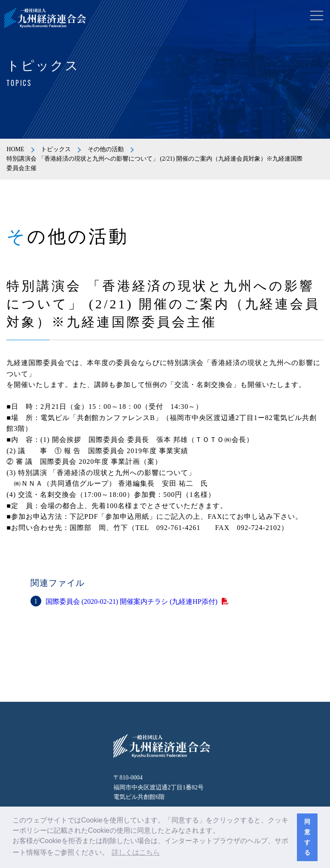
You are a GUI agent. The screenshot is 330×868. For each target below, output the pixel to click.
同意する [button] (307, 837)
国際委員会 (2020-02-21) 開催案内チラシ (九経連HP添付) (131, 602)
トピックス (56, 149)
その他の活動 (106, 149)
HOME (15, 149)
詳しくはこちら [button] (136, 852)
